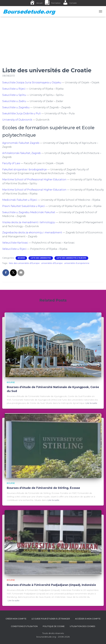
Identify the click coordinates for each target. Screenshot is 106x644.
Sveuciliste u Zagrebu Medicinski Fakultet (29, 212)
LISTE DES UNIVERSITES (41, 258)
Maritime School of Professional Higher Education (34, 180)
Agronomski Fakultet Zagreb (21, 143)
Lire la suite (91, 403)
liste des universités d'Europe (24, 263)
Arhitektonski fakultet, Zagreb (22, 153)
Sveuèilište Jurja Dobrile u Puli (22, 113)
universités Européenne (77, 263)
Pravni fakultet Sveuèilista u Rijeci (24, 206)
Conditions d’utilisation (24, 626)
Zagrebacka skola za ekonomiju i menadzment (32, 233)
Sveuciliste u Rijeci (14, 89)
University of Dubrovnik (17, 120)
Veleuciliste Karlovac (15, 243)
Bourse (21, 258)
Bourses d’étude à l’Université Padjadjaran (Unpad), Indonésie (51, 585)
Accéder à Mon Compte (88, 619)
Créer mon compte (16, 619)
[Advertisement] (53, 39)
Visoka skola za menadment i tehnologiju (29, 222)
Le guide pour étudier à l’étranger (51, 619)
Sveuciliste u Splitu (14, 95)
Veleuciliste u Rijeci (14, 249)
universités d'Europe (52, 263)
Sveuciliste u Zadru (14, 101)
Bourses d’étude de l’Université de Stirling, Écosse (43, 488)
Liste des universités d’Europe (71, 258)
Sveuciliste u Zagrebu (16, 107)
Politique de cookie (54, 626)
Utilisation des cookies (82, 626)
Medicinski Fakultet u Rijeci (20, 200)
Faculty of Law (11, 163)
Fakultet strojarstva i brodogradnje (24, 170)
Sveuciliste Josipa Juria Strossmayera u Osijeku (32, 83)
